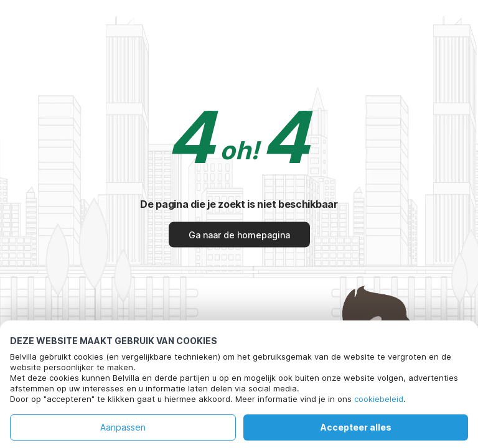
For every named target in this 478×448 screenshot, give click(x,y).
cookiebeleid (379, 399)
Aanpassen (123, 427)
